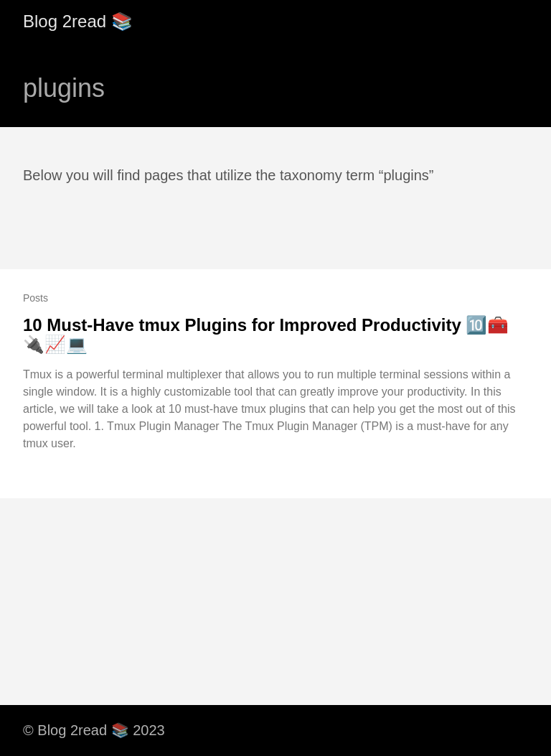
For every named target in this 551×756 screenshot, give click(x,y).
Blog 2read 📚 (78, 21)
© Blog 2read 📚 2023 (94, 730)
